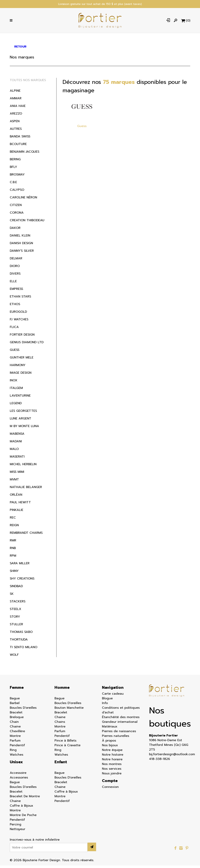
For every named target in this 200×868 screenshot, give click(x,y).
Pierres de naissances (119, 734)
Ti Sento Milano (24, 650)
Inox (14, 383)
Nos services (112, 771)
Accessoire (18, 775)
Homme (62, 690)
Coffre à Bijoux (21, 808)
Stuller (16, 627)
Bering (15, 162)
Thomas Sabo (21, 634)
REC (13, 520)
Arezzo (16, 116)
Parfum (15, 743)
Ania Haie (18, 108)
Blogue (107, 701)
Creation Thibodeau (27, 223)
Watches (17, 757)
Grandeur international (120, 724)
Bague (15, 701)
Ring (13, 752)
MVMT (14, 482)
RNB (13, 551)
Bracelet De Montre (25, 799)
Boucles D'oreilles (23, 710)
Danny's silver (22, 253)
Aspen (15, 124)
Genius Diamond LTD (27, 345)
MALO (14, 451)
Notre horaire (112, 762)
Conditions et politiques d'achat (121, 713)
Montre (15, 738)
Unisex (16, 764)
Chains (60, 724)
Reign (14, 528)
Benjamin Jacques (25, 154)
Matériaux (110, 729)
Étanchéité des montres (121, 720)
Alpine (15, 93)
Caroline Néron (23, 200)
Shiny (14, 573)
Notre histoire (113, 757)
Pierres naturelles (116, 738)
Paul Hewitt (20, 505)
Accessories (19, 780)
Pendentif (17, 748)
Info (105, 706)
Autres (16, 131)
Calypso (17, 192)
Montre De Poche (23, 818)
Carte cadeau (113, 696)
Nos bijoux (110, 748)
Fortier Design (22, 337)
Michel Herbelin (23, 467)
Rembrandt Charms (26, 535)
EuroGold (18, 314)
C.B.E (13, 185)
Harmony (18, 368)
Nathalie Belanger (26, 490)
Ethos (15, 307)
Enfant (61, 764)
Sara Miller (20, 566)
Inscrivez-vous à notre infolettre (35, 842)
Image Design (21, 375)
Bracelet (16, 715)
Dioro (15, 269)
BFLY (13, 169)
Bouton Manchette (69, 710)
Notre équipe (112, 752)
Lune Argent (21, 421)
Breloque (17, 720)
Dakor (15, 230)
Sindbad (16, 589)
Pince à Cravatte (67, 748)
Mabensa (17, 436)
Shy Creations (22, 581)
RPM (13, 558)
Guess (15, 352)
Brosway (17, 177)
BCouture (18, 147)
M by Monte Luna (24, 429)
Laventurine (20, 398)
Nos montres (112, 767)
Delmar (16, 261)
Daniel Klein (20, 238)
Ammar (16, 101)
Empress (16, 291)
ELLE (13, 284)
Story (15, 619)
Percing (16, 827)
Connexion (110, 789)
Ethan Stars (20, 299)
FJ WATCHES (19, 322)
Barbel (15, 706)
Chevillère (17, 734)
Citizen (16, 208)
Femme (17, 690)
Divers (15, 276)
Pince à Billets (65, 743)
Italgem (16, 391)
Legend (16, 406)
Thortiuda (19, 642)
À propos (109, 743)
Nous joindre (112, 776)
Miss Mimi (17, 474)
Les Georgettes (23, 413)
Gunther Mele (22, 360)
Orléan (16, 497)
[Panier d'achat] (185, 21)
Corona (17, 215)
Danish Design (21, 246)
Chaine (15, 729)
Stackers (18, 604)
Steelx (16, 612)
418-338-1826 (159, 761)
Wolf (14, 657)
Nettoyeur (17, 832)
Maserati (17, 459)
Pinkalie (17, 512)
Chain (14, 724)
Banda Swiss (20, 139)
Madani (16, 444)
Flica (14, 330)
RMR (13, 543)
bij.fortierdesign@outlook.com (170, 757)
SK (12, 596)
